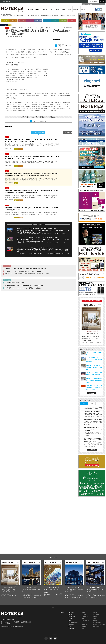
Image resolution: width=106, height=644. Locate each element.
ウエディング (85, 616)
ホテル (83, 9)
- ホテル (70, 626)
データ (30, 20)
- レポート (71, 619)
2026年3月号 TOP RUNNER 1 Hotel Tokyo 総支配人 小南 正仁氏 (23, 288)
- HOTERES (71, 613)
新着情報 (95, 613)
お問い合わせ (96, 615)
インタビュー (44, 9)
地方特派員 (76, 9)
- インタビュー (72, 616)
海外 (72, 20)
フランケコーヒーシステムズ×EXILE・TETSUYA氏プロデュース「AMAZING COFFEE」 (38, 237)
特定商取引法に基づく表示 (99, 625)
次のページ (68, 46)
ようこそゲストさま (94, 1)
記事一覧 (8, 14)
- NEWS (70, 615)
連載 (58, 9)
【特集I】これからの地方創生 (51, 589)
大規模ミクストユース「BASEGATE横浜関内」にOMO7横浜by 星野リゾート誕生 (37, 228)
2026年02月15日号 (32, 587)
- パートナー (71, 629)
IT (47, 20)
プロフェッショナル (66, 9)
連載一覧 (68, 133)
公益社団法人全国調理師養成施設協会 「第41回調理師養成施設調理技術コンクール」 (94, 380)
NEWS (37, 9)
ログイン (102, 1)
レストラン (13, 20)
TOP (4, 14)
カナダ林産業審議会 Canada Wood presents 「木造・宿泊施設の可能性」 (24, 285)
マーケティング (38, 20)
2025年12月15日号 (74, 587)
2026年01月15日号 (53, 587)
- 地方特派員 (71, 625)
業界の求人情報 (7, 1)
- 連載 (70, 620)
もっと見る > (92, 393)
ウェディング (22, 20)
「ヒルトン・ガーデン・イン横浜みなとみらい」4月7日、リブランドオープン (36, 248)
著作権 (95, 619)
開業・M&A (63, 20)
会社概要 (95, 616)
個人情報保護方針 (97, 623)
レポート (52, 9)
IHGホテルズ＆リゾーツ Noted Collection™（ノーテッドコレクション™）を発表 (94, 388)
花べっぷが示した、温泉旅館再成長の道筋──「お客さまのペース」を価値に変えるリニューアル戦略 (93, 440)
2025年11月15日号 (96, 587)
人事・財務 (55, 20)
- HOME (62, 613)
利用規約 (95, 620)
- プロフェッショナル (73, 623)
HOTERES (30, 9)
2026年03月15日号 (10, 587)
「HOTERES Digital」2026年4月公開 (14, 283)
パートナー (90, 9)
